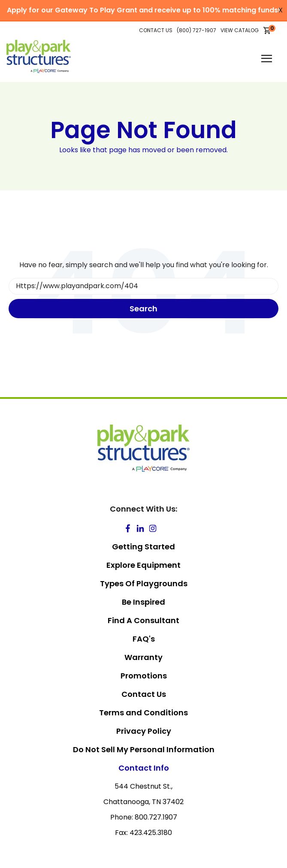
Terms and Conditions (143, 713)
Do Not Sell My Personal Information (144, 749)
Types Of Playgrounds (144, 583)
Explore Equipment (143, 565)
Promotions (144, 676)
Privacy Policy (144, 731)
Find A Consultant (143, 620)
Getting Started (143, 547)
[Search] (143, 286)
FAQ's (144, 639)
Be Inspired (143, 602)
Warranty (143, 657)
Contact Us (144, 694)
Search (143, 309)
